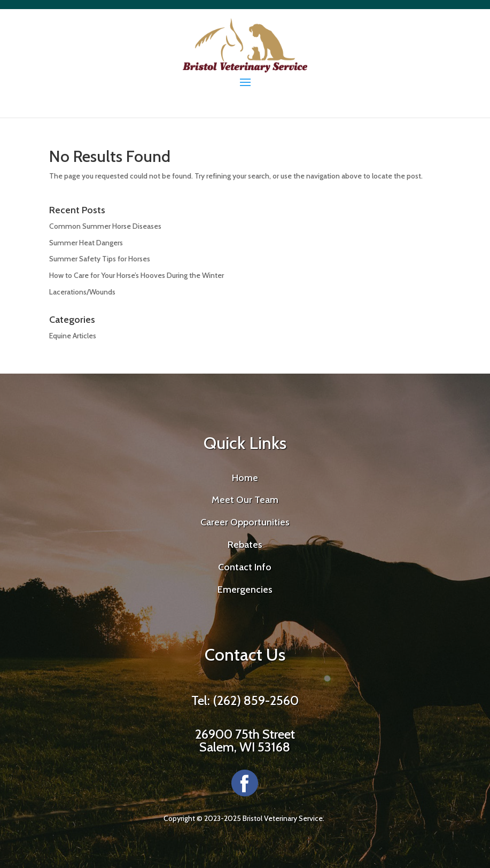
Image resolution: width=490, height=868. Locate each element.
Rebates (245, 545)
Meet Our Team (245, 500)
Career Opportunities (245, 522)
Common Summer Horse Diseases (105, 226)
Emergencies (245, 590)
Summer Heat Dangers (86, 243)
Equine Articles (73, 336)
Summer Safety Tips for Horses (100, 259)
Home (245, 478)
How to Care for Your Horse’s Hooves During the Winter (137, 275)
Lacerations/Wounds (82, 292)
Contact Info (245, 567)
